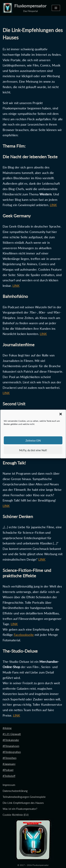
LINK (53, 205)
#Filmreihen (10, 758)
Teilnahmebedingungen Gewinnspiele (24, 797)
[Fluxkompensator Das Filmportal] (25, 8)
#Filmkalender (11, 740)
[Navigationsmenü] (56, 8)
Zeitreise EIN (33, 440)
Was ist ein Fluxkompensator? (20, 809)
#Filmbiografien (12, 752)
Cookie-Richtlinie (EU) (16, 815)
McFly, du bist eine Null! (33, 450)
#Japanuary (9, 764)
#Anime (7, 728)
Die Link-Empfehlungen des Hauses (23, 803)
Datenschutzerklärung (15, 791)
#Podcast (8, 770)
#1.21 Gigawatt (12, 734)
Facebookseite (24, 635)
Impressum (9, 785)
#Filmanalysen (11, 746)
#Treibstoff (9, 776)
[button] (61, 414)
